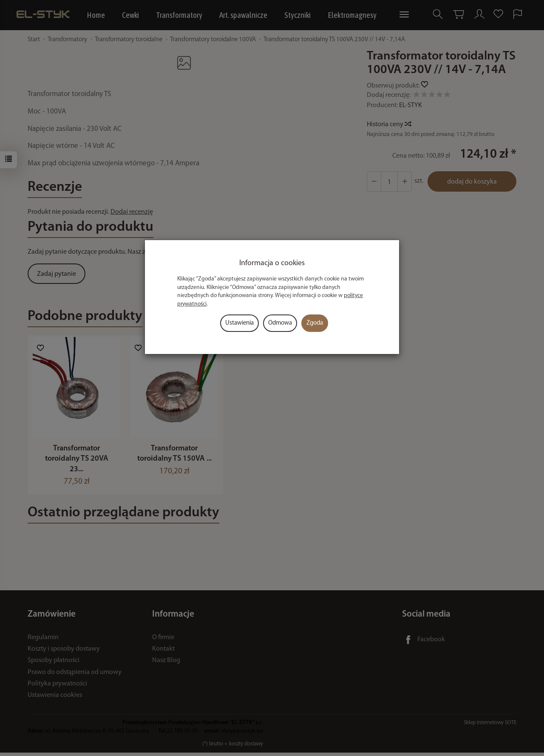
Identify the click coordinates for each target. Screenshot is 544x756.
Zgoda (315, 323)
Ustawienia (239, 323)
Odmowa (280, 323)
